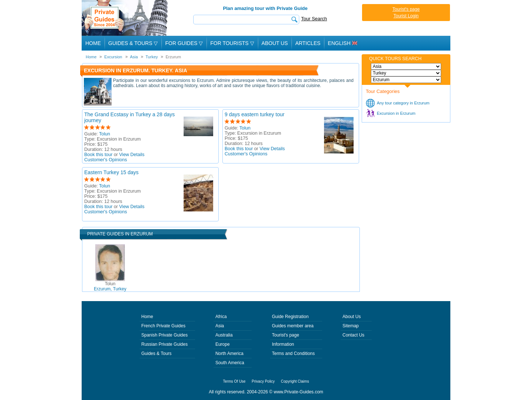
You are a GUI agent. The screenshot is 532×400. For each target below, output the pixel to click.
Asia (220, 326)
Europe (223, 344)
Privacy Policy (263, 381)
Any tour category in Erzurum (403, 103)
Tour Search (314, 19)
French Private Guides (163, 326)
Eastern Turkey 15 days (111, 172)
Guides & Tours (157, 354)
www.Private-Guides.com (299, 392)
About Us (275, 43)
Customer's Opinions (106, 160)
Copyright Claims (295, 381)
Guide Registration (290, 317)
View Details (132, 155)
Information (283, 344)
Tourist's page (406, 9)
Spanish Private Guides (165, 335)
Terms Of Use (234, 381)
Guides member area (293, 326)
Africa (221, 317)
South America (230, 363)
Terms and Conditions (293, 354)
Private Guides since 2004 (125, 18)
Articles (308, 43)
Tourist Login (406, 16)
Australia (224, 335)
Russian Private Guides (165, 344)
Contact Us (353, 335)
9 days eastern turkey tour (255, 114)
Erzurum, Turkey (110, 286)
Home (93, 43)
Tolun (105, 134)
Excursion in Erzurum (396, 113)
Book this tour (98, 155)
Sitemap (351, 326)
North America (229, 354)
